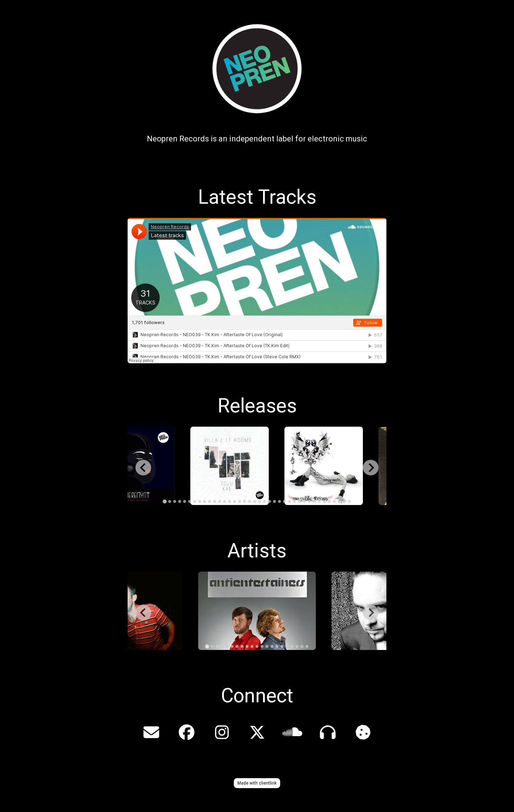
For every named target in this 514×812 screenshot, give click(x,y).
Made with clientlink (257, 783)
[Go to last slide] (143, 468)
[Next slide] (371, 468)
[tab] (165, 502)
